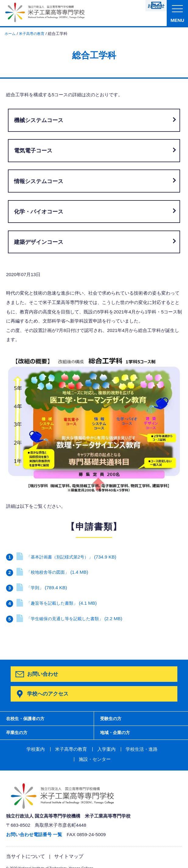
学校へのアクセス (47, 692)
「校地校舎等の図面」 (53, 572)
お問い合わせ (43, 674)
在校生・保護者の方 (28, 717)
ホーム (10, 34)
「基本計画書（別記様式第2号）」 (68, 557)
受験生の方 (112, 717)
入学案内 (86, 749)
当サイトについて (24, 846)
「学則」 (42, 588)
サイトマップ (65, 846)
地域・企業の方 (117, 732)
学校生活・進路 (119, 749)
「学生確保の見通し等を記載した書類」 (71, 619)
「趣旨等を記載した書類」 (58, 603)
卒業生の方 (18, 732)
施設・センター (159, 749)
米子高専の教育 (34, 34)
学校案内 (19, 749)
